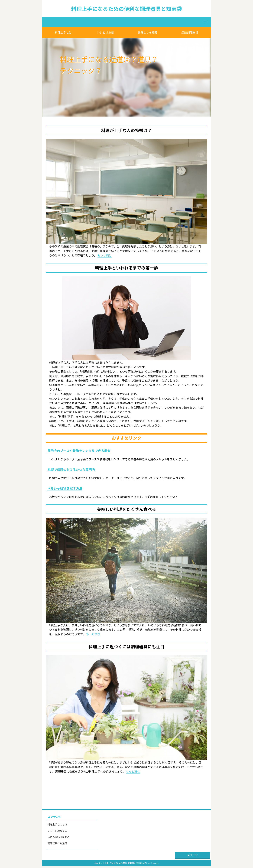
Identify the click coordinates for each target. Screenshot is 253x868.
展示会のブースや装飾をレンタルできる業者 (79, 451)
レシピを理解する (57, 831)
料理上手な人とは (57, 824)
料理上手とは (63, 32)
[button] (126, 22)
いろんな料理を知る (59, 837)
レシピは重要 (105, 32)
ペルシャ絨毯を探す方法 (65, 488)
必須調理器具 (190, 32)
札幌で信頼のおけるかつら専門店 (71, 469)
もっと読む (105, 255)
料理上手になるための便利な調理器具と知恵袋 (126, 9)
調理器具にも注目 (57, 843)
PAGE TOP (192, 855)
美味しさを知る (148, 32)
